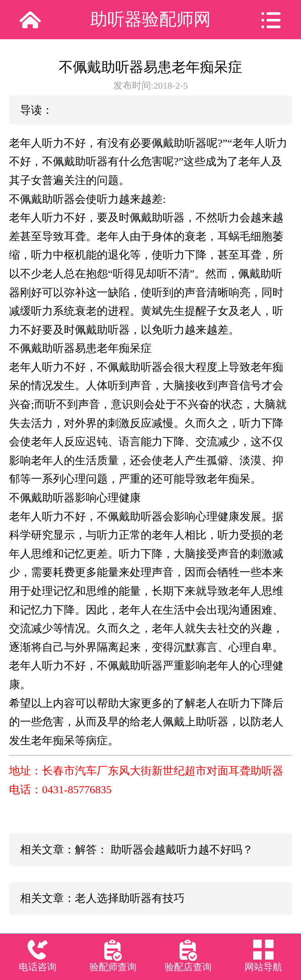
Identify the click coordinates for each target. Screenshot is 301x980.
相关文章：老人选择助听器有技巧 (102, 898)
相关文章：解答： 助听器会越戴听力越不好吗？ (137, 850)
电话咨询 (38, 967)
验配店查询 (188, 967)
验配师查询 (113, 967)
